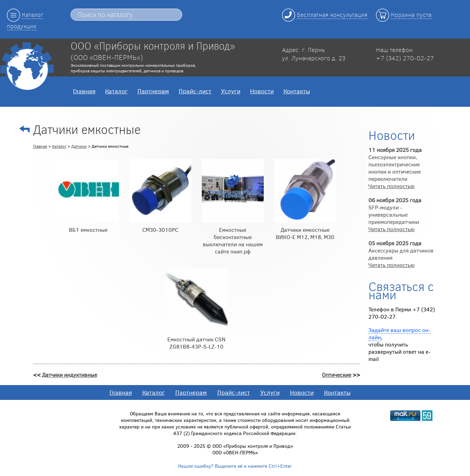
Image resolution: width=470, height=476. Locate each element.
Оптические (337, 375)
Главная (84, 91)
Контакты (297, 91)
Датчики (79, 146)
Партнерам (153, 91)
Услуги (231, 91)
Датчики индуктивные (70, 375)
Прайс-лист (195, 91)
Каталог (116, 91)
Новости (262, 91)
